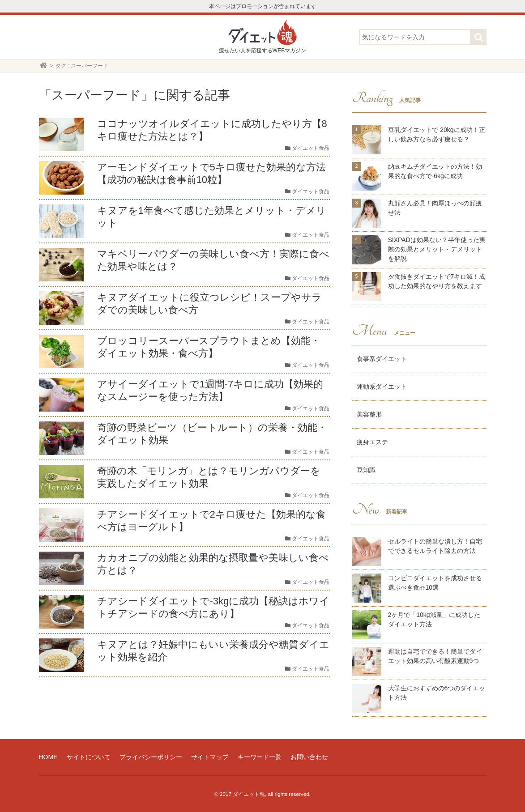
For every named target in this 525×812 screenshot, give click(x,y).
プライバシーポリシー (151, 757)
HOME (48, 757)
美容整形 (369, 414)
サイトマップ (210, 757)
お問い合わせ (309, 757)
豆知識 (366, 470)
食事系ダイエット (382, 359)
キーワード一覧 (260, 757)
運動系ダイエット (382, 387)
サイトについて (89, 757)
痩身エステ (372, 442)
